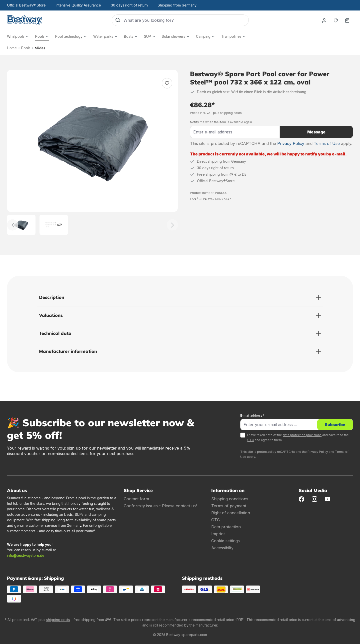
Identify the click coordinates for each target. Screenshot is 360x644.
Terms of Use (327, 143)
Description (52, 297)
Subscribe (335, 425)
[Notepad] (336, 20)
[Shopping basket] (347, 20)
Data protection (226, 527)
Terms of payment (229, 506)
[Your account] (324, 20)
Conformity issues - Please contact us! (160, 506)
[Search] (118, 20)
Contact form (136, 499)
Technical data (55, 333)
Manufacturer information (68, 351)
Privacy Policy (291, 143)
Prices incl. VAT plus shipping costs (216, 113)
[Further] (172, 225)
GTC (251, 440)
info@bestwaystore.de (26, 555)
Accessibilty (222, 548)
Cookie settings (225, 541)
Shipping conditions (230, 499)
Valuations (51, 315)
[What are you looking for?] (186, 20)
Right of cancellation (231, 513)
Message (316, 132)
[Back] (13, 225)
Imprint (218, 534)
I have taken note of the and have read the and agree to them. (298, 437)
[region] (92, 152)
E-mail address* (252, 415)
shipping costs (58, 620)
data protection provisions (302, 435)
